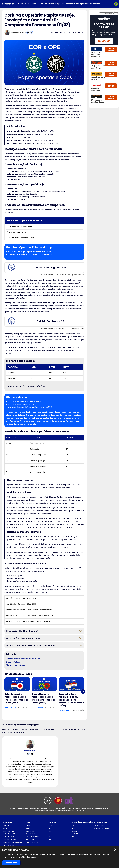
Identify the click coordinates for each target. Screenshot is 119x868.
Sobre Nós (6, 826)
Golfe (50, 840)
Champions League (32, 842)
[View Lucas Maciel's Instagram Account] (28, 32)
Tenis (50, 834)
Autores (5, 828)
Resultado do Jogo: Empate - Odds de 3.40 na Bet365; (32, 252)
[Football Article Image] (17, 684)
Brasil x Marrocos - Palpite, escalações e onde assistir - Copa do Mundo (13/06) (43, 698)
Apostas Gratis (99, 826)
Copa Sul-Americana (33, 837)
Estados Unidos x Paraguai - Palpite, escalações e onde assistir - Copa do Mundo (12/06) (71, 700)
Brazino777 (75, 834)
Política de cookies (9, 837)
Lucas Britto (12, 707)
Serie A (28, 826)
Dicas (27, 4)
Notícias (43, 4)
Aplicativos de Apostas (90, 4)
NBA (50, 831)
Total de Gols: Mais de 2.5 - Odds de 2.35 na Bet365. (30, 254)
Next (83, 691)
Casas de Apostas (56, 4)
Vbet (73, 837)
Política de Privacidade (10, 834)
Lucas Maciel (20, 32)
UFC (50, 837)
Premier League (30, 840)
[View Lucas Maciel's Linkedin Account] (31, 32)
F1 (49, 828)
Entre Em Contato (8, 831)
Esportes (35, 4)
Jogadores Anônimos (102, 808)
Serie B (28, 828)
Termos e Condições (9, 840)
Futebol (20, 4)
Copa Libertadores (32, 834)
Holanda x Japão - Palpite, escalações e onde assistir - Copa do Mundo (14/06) (16, 698)
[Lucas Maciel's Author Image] (30, 744)
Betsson (74, 831)
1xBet (73, 826)
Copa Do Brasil (30, 831)
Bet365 (74, 828)
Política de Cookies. (28, 857)
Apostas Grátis (72, 4)
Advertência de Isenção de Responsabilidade (109, 13)
